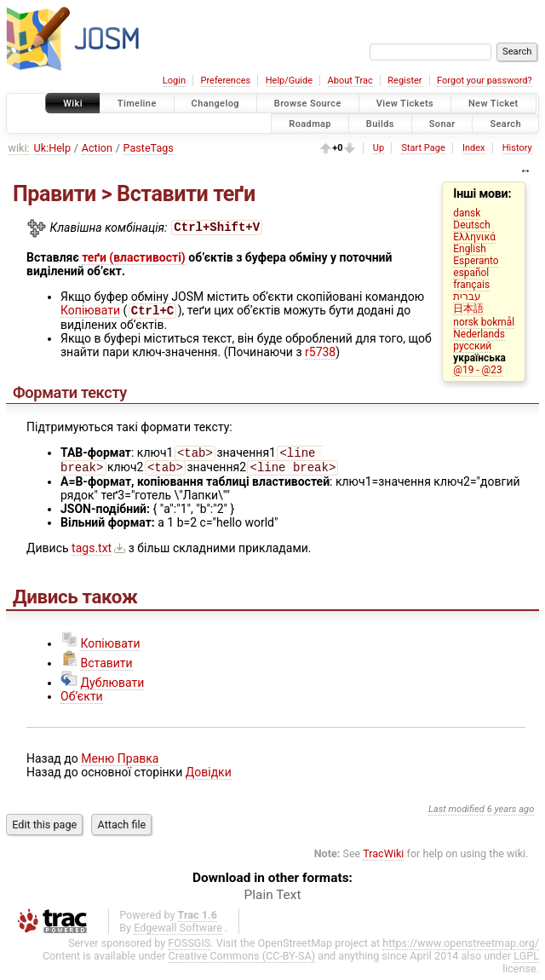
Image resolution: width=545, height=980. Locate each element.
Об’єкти (82, 701)
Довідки (209, 777)
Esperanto (476, 261)
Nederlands (479, 334)
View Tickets (405, 104)
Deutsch (471, 225)
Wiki (73, 104)
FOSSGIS (189, 948)
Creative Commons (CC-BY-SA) (242, 961)
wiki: (19, 148)
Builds (380, 123)
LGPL (526, 961)
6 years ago (511, 814)
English (469, 249)
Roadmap (310, 123)
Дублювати (112, 688)
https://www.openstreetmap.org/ (461, 948)
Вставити (106, 668)
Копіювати (90, 312)
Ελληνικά (474, 237)
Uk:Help (52, 148)
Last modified (456, 814)
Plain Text (273, 900)
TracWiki (383, 859)
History (517, 148)
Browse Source (308, 104)
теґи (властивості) (134, 257)
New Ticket (493, 104)
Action (97, 148)
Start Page (423, 148)
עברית (467, 297)
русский (472, 346)
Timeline (137, 104)
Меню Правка (120, 764)
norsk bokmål (484, 322)
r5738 (320, 354)
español (471, 273)
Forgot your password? (485, 81)
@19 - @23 (477, 370)
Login (174, 81)
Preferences (225, 81)
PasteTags (149, 148)
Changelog (215, 104)
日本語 (468, 308)
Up (379, 148)
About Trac (350, 81)
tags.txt (92, 553)
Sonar (442, 123)
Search (505, 123)
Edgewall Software (178, 933)
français (471, 285)
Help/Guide (289, 81)
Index (474, 148)
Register (404, 81)
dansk (467, 213)
